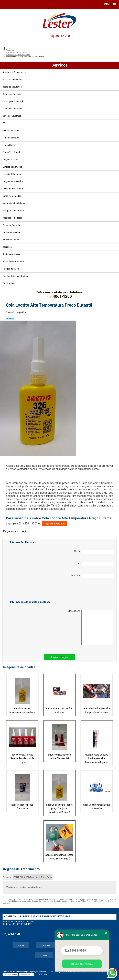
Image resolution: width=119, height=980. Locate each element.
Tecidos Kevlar (10, 283)
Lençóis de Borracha (13, 167)
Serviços (60, 65)
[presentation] (32, 590)
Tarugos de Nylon (11, 269)
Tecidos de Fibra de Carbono (16, 276)
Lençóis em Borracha (13, 181)
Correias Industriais (12, 116)
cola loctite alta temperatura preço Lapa (22, 710)
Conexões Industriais (13, 109)
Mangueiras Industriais (14, 211)
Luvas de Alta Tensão (13, 189)
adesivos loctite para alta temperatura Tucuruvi (97, 710)
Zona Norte (35, 877)
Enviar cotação (60, 657)
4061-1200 (63, 36)
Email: (94, 564)
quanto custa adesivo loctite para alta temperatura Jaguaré (97, 758)
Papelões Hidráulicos (13, 218)
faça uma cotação (55, 524)
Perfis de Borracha (11, 232)
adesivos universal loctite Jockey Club (97, 807)
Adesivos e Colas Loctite (14, 72)
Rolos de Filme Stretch (13, 262)
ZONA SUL (19, 877)
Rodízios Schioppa (11, 254)
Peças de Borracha (12, 225)
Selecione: (8, 877)
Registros (7, 247)
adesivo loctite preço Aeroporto (22, 807)
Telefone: (92, 576)
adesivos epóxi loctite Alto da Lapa (59, 710)
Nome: (94, 552)
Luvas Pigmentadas (12, 196)
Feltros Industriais (11, 131)
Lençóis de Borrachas (13, 174)
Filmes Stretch (10, 145)
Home (21, 945)
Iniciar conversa (82, 964)
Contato (44, 955)
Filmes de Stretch (11, 138)
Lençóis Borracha (11, 160)
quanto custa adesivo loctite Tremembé (60, 757)
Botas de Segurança (12, 87)
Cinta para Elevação (12, 94)
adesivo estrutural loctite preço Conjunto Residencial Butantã (59, 809)
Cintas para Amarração (14, 101)
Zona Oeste (47, 877)
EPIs (5, 123)
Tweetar (11, 318)
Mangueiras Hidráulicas (14, 203)
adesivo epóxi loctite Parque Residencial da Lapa (22, 758)
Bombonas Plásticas (13, 80)
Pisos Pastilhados (11, 240)
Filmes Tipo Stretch (12, 152)
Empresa (46, 945)
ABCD (27, 877)
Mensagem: (90, 627)
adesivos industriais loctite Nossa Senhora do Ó (59, 857)
